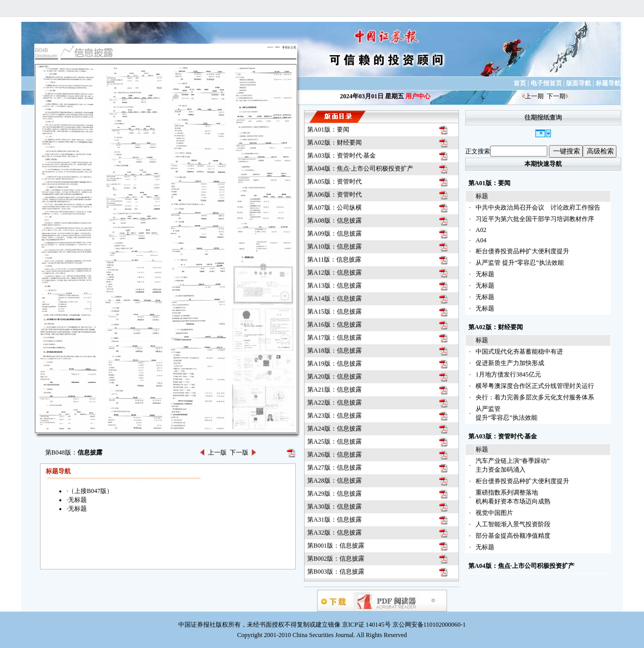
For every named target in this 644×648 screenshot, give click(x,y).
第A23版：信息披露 (334, 416)
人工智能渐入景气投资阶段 (513, 524)
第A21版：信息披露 (334, 390)
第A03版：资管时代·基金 (341, 155)
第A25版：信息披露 (334, 442)
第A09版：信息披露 (334, 234)
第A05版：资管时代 (334, 182)
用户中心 (418, 96)
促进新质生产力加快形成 (510, 363)
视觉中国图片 (494, 513)
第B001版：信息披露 (336, 546)
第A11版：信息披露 (334, 260)
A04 (481, 240)
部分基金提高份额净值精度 (513, 536)
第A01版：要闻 (328, 129)
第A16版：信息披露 (334, 325)
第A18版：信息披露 (334, 351)
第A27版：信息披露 (334, 468)
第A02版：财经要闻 (334, 142)
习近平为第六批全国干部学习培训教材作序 (535, 219)
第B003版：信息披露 (336, 572)
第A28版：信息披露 (334, 481)
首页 (520, 83)
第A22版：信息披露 (334, 403)
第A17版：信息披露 (334, 338)
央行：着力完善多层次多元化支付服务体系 (535, 397)
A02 (481, 230)
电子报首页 (546, 83)
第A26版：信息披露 (334, 455)
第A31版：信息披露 (334, 520)
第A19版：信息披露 (334, 364)
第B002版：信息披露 (336, 559)
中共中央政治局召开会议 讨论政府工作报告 (538, 208)
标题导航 (608, 83)
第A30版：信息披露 (334, 507)
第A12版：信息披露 (334, 273)
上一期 (534, 96)
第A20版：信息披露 (334, 377)
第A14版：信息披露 (334, 299)
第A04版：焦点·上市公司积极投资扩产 (360, 169)
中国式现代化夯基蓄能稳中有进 (519, 352)
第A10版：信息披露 (334, 247)
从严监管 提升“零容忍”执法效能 (520, 263)
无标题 (485, 274)
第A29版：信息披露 (334, 494)
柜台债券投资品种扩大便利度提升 (522, 251)
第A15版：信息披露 (334, 312)
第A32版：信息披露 (334, 533)
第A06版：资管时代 (334, 195)
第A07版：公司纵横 (334, 208)
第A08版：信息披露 (334, 221)
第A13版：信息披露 (334, 286)
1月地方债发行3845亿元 (508, 374)
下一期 (556, 96)
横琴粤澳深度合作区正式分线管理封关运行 (535, 386)
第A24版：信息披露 (334, 429)
